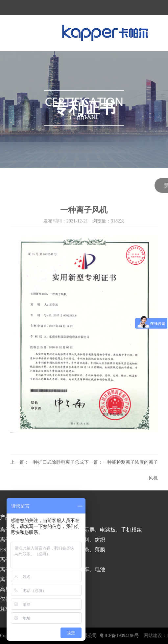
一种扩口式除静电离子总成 (56, 462)
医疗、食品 (60, 559)
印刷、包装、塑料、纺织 (76, 540)
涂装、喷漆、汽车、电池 (76, 569)
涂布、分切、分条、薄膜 (76, 550)
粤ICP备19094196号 (119, 636)
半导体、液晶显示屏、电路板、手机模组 (95, 530)
